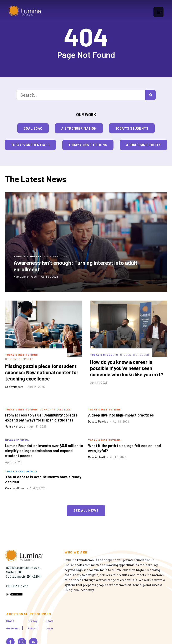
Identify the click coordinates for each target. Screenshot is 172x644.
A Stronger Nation (79, 128)
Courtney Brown (15, 488)
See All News (86, 510)
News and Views (17, 440)
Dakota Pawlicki (98, 421)
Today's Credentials (30, 145)
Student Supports (19, 359)
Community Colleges (55, 409)
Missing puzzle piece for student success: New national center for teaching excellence (42, 372)
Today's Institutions (88, 145)
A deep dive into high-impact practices (121, 415)
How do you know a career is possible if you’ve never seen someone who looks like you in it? (127, 368)
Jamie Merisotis (15, 426)
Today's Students (132, 128)
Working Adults (56, 256)
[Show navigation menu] (158, 12)
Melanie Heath (97, 457)
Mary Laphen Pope (25, 277)
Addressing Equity (143, 145)
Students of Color (135, 355)
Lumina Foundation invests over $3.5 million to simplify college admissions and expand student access (44, 451)
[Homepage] (25, 12)
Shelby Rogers (14, 387)
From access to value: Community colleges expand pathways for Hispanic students (41, 418)
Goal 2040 (33, 128)
